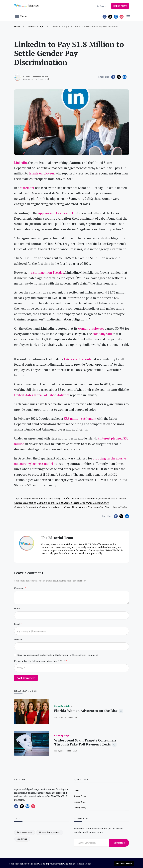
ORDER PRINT (120, 6)
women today (119, 507)
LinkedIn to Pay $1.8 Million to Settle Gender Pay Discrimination (73, 503)
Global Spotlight (36, 26)
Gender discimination (74, 498)
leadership (22, 839)
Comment (19, 588)
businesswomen (25, 832)
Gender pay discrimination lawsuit (107, 498)
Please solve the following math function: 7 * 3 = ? (40, 661)
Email (17, 624)
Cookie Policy (84, 864)
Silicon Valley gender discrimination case (87, 507)
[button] (21, 16)
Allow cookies (124, 863)
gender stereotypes (25, 503)
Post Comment (26, 678)
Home (17, 26)
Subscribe (119, 843)
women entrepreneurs (50, 832)
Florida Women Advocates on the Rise (86, 711)
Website (18, 639)
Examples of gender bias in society (41, 498)
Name (17, 608)
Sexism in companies (26, 507)
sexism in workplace (51, 507)
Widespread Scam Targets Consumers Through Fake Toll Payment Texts (85, 742)
